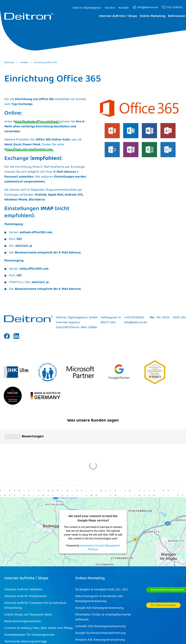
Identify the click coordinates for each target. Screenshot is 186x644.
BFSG (8, 596)
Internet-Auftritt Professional (25, 530)
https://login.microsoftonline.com (28, 150)
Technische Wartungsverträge (26, 576)
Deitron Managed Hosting (23, 582)
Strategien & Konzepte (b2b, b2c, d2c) (102, 523)
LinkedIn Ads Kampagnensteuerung (100, 560)
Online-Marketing (90, 512)
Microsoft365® (15, 589)
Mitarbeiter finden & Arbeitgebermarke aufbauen (103, 551)
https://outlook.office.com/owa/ (36, 122)
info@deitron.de (145, 8)
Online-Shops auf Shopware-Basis (28, 549)
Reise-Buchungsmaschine (23, 555)
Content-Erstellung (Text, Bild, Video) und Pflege (39, 562)
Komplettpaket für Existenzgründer (30, 569)
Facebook (7, 339)
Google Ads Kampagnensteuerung (99, 542)
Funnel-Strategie (87, 587)
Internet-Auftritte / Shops (26, 512)
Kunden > (26, 63)
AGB (118, 625)
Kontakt (174, 625)
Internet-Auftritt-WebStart (23, 523)
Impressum (133, 625)
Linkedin (16, 339)
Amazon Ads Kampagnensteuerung (100, 574)
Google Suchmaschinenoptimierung (100, 567)
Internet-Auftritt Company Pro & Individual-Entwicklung (36, 539)
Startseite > (11, 63)
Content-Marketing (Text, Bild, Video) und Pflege (109, 580)
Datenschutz (155, 625)
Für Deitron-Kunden (163, 539)
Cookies (105, 625)
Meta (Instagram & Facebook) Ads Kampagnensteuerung (99, 533)
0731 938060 (172, 8)
